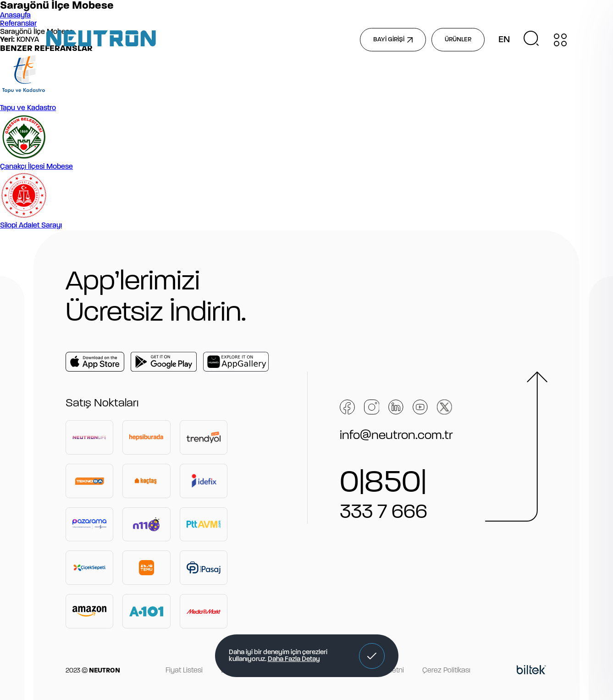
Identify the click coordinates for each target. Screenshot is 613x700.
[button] (372, 656)
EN (504, 40)
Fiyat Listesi (184, 671)
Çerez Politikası (446, 671)
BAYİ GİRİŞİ (393, 40)
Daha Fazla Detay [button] (294, 659)
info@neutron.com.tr (396, 436)
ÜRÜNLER (458, 40)
